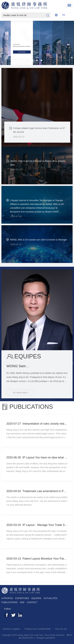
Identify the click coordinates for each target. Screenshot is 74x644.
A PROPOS (7, 598)
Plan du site (61, 629)
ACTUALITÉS (50, 598)
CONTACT (32, 602)
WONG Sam (38, 366)
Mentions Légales (12, 629)
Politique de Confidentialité (38, 629)
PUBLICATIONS (9, 602)
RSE (22, 602)
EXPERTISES (22, 598)
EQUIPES (36, 598)
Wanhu (52, 638)
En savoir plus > (21, 393)
